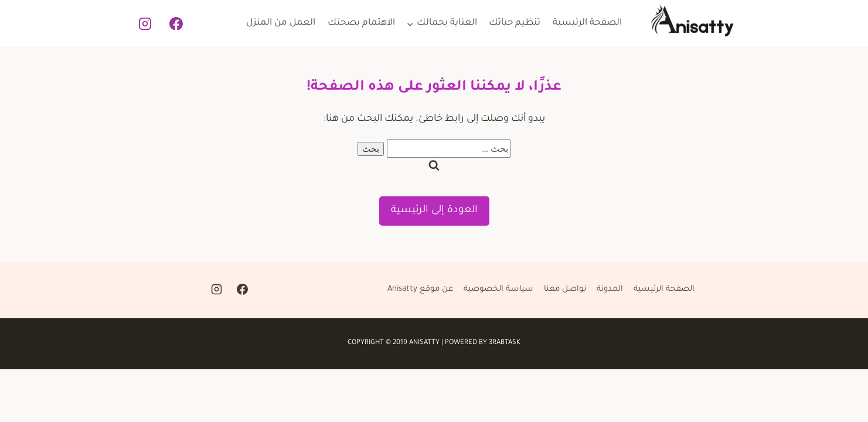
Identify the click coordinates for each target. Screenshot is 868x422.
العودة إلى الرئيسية (434, 211)
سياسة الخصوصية (498, 289)
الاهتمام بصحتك (361, 23)
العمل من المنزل (281, 23)
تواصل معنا (565, 289)
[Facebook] (176, 23)
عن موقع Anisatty (420, 289)
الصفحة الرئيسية (587, 23)
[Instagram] (145, 23)
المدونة (610, 289)
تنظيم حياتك (515, 23)
